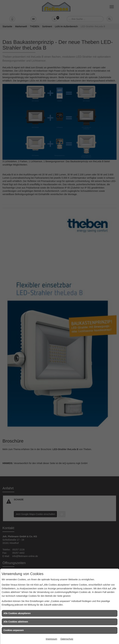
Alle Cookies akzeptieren (17, 613)
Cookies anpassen (14, 630)
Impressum (51, 639)
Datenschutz (67, 639)
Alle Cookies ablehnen (16, 622)
